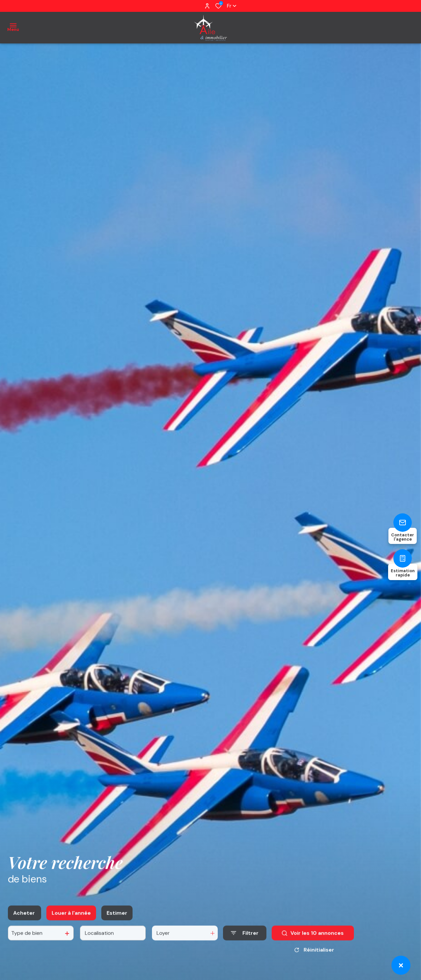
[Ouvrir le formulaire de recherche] (245, 947)
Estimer (117, 927)
